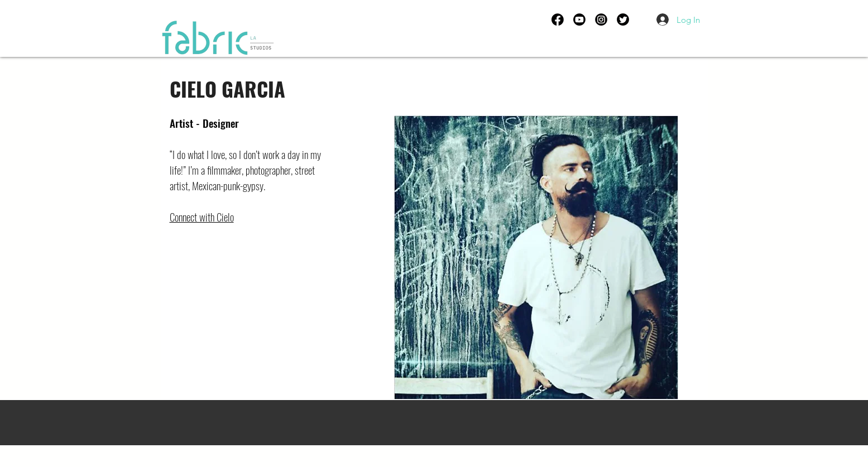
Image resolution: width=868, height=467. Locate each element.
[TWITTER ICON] (623, 20)
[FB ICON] (558, 20)
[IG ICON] (601, 20)
